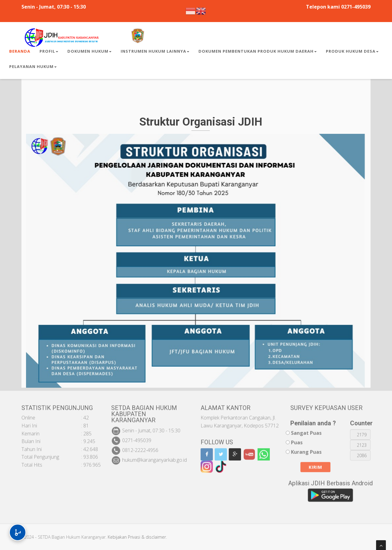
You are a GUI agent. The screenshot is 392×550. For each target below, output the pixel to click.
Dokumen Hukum (89, 51)
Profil (49, 51)
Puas (297, 438)
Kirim (315, 463)
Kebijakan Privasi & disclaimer (133, 537)
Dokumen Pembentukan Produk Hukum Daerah (258, 51)
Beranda (20, 51)
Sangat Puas (306, 429)
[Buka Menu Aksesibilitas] (18, 532)
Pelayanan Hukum (33, 66)
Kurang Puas (306, 448)
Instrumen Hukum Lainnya (155, 51)
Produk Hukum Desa (352, 51)
